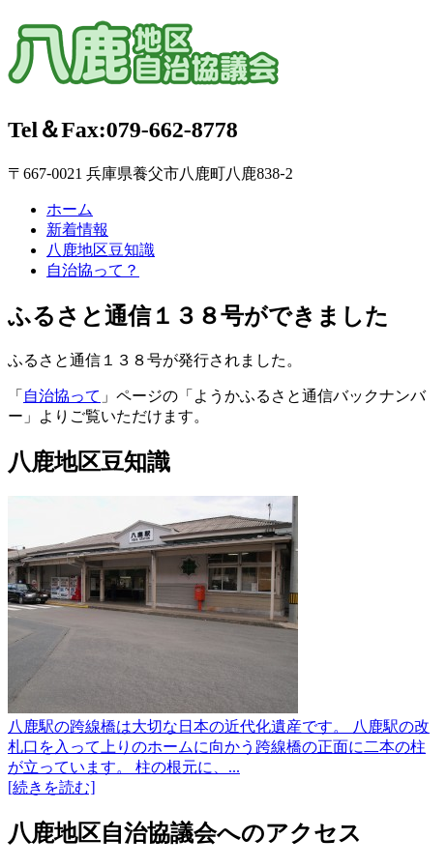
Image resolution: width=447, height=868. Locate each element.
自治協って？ (93, 270)
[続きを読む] (52, 787)
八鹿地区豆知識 (101, 250)
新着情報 (77, 230)
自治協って (62, 396)
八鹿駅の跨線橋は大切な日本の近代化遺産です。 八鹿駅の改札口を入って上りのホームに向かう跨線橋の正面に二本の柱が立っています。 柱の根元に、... (219, 747)
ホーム (70, 209)
